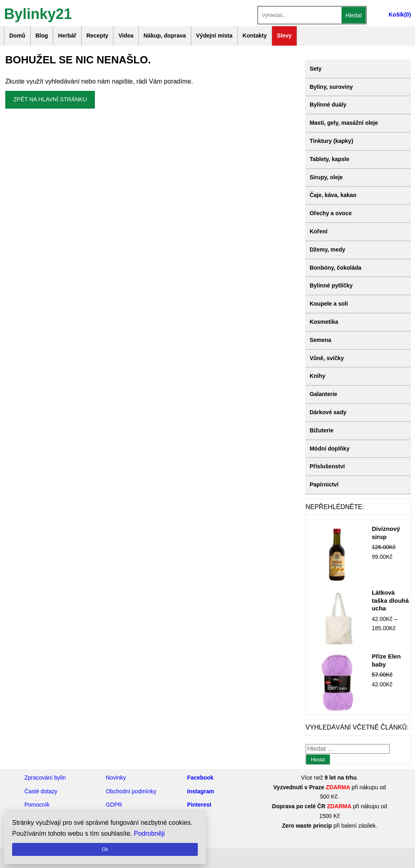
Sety (316, 69)
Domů (17, 36)
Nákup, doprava (165, 36)
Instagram (201, 791)
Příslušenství (327, 466)
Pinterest (199, 805)
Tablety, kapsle (329, 159)
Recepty (97, 36)
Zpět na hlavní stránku (50, 99)
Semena (321, 340)
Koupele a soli (329, 304)
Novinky (116, 778)
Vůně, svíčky (327, 358)
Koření (319, 231)
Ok (105, 849)
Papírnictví (324, 484)
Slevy (284, 36)
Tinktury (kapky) (331, 141)
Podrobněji (150, 833)
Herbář (67, 36)
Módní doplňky (330, 449)
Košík (396, 15)
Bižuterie (322, 430)
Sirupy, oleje (326, 177)
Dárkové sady (328, 412)
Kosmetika (324, 322)
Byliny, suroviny (331, 87)
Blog (42, 36)
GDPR (114, 805)
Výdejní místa (214, 36)
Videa (126, 36)
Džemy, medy (327, 249)
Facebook (200, 778)
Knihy (318, 376)
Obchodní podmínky (131, 791)
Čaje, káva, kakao (333, 195)
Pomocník (37, 805)
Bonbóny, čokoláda (335, 268)
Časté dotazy (41, 791)
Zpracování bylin (45, 778)
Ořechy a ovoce (331, 213)
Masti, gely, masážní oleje (344, 123)
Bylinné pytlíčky (331, 285)
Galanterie (323, 394)
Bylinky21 (38, 13)
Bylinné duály (328, 105)
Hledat (354, 15)
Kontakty (255, 36)
